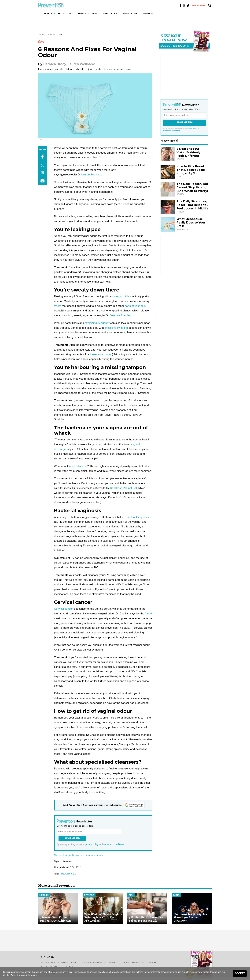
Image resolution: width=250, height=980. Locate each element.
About (75, 962)
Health (44, 895)
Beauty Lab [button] (130, 14)
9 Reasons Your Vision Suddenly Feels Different (188, 152)
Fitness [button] (81, 14)
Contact (63, 962)
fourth (148, 614)
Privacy (114, 962)
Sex (60, 34)
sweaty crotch (121, 296)
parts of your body (136, 306)
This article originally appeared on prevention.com (79, 855)
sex (73, 874)
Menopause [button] (110, 14)
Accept (240, 973)
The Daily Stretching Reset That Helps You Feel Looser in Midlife (192, 205)
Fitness (89, 895)
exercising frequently (97, 323)
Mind (176, 895)
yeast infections (78, 466)
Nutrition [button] (65, 14)
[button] (55, 14)
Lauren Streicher (91, 175)
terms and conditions (114, 844)
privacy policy (92, 844)
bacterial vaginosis (138, 517)
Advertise (138, 962)
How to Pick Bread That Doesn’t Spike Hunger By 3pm (191, 170)
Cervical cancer (63, 609)
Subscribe (199, 6)
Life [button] (94, 14)
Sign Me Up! (72, 838)
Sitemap (152, 962)
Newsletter (48, 962)
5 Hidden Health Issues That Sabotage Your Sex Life (146, 919)
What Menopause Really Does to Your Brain (191, 222)
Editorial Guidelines (94, 962)
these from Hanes (101, 354)
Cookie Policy (10, 975)
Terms (125, 962)
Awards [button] (148, 14)
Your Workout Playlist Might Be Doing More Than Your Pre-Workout (102, 918)
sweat (58, 306)
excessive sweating (116, 328)
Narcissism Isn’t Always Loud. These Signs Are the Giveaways (192, 918)
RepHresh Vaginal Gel (123, 488)
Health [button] (48, 14)
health (66, 874)
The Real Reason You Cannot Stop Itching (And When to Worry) (192, 187)
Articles (51, 34)
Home (41, 34)
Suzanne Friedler (120, 315)
